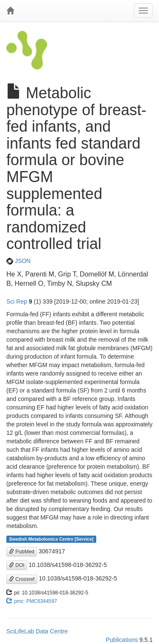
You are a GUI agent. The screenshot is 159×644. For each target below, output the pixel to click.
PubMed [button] (22, 552)
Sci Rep (17, 301)
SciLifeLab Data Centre (37, 631)
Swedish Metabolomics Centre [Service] (51, 539)
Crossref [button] (22, 579)
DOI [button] (17, 565)
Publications (122, 640)
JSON (18, 261)
